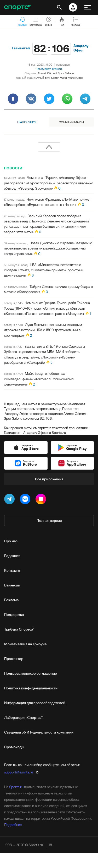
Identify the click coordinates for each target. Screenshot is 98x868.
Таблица (76, 22)
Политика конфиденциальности (31, 688)
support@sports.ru (19, 772)
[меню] (88, 7)
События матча (71, 122)
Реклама (11, 600)
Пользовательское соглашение (31, 673)
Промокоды (14, 747)
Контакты (12, 570)
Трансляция (26, 122)
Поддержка (14, 615)
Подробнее (13, 825)
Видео (49, 22)
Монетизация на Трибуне (25, 644)
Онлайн (22, 22)
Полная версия (49, 521)
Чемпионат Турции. (49, 69)
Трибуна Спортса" (19, 629)
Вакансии (12, 585)
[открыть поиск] (59, 7)
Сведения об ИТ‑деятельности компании (39, 732)
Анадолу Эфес (81, 48)
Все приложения (49, 479)
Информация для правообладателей (35, 703)
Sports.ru (16, 787)
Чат (62, 22)
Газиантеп (21, 48)
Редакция (12, 556)
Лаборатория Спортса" (23, 718)
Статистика (36, 22)
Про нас (11, 541)
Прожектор (14, 659)
